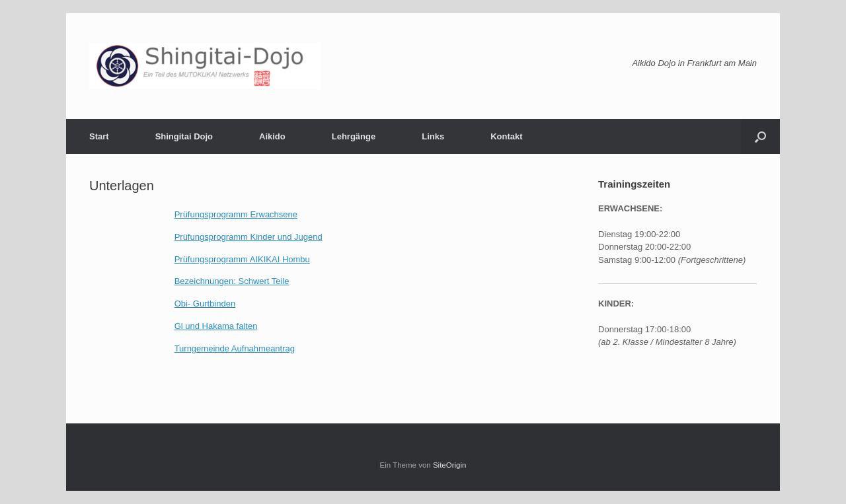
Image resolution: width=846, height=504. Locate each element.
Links (433, 136)
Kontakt (506, 136)
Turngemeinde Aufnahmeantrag (235, 348)
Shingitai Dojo (184, 136)
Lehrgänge (354, 136)
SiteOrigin (450, 465)
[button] (760, 136)
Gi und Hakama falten (216, 326)
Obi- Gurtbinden (205, 304)
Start (99, 136)
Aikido (272, 136)
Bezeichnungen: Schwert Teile (232, 281)
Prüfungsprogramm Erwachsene (236, 214)
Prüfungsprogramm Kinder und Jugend (249, 237)
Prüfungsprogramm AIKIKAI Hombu (242, 259)
